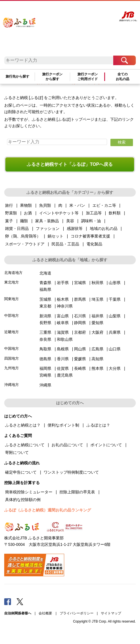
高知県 (97, 359)
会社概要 (45, 613)
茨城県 (45, 299)
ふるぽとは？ (98, 425)
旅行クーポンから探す (52, 77)
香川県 (63, 359)
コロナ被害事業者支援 (90, 236)
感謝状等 (75, 228)
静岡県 (80, 323)
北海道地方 (13, 273)
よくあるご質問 (74, 10)
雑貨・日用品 (17, 228)
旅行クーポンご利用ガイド (88, 77)
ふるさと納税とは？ (23, 425)
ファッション (48, 228)
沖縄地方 (12, 385)
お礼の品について (67, 445)
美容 (70, 221)
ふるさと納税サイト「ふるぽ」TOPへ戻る (70, 164)
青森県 (45, 283)
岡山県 (80, 349)
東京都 (45, 306)
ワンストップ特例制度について (71, 472)
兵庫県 (115, 332)
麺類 (24, 221)
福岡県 (45, 368)
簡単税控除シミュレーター (29, 492)
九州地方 (12, 368)
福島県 (45, 289)
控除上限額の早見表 (77, 492)
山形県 (115, 283)
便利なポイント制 (63, 425)
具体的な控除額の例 (23, 500)
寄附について (17, 452)
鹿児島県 (65, 375)
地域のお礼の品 (104, 228)
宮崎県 (45, 375)
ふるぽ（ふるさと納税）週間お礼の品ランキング (48, 510)
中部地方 (12, 316)
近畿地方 (12, 332)
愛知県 (97, 323)
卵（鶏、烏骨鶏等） (23, 236)
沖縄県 (45, 385)
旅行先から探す (17, 76)
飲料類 (115, 213)
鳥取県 (45, 349)
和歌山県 (65, 339)
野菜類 (11, 213)
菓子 (9, 221)
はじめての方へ (53, 10)
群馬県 (80, 299)
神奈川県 (65, 306)
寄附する (105, 10)
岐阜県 (63, 323)
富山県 (63, 316)
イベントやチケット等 (59, 213)
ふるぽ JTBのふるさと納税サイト (24, 29)
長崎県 (80, 368)
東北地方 (12, 282)
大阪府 (97, 332)
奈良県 (45, 339)
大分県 (115, 368)
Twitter (20, 601)
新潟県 (45, 316)
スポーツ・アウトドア (25, 244)
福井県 (97, 316)
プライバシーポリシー (77, 613)
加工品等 (94, 213)
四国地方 (12, 358)
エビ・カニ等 (104, 205)
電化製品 (94, 244)
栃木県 (63, 299)
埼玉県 (97, 299)
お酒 (28, 213)
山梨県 (115, 316)
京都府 (80, 332)
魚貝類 (45, 205)
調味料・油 (91, 221)
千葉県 (115, 299)
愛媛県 (80, 359)
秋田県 (97, 283)
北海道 (45, 273)
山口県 (115, 349)
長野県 (45, 323)
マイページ (91, 10)
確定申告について (21, 472)
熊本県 (97, 368)
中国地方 (12, 349)
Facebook (8, 601)
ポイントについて (106, 445)
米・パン (77, 205)
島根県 (63, 349)
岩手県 (63, 283)
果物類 (26, 205)
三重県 (45, 332)
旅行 (9, 205)
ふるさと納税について (25, 445)
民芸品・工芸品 (65, 244)
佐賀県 (63, 368)
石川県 (80, 316)
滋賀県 (63, 332)
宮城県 (80, 283)
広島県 (97, 349)
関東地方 (12, 299)
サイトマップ (111, 613)
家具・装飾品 (47, 221)
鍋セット (55, 236)
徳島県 (45, 359)
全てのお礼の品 (123, 77)
